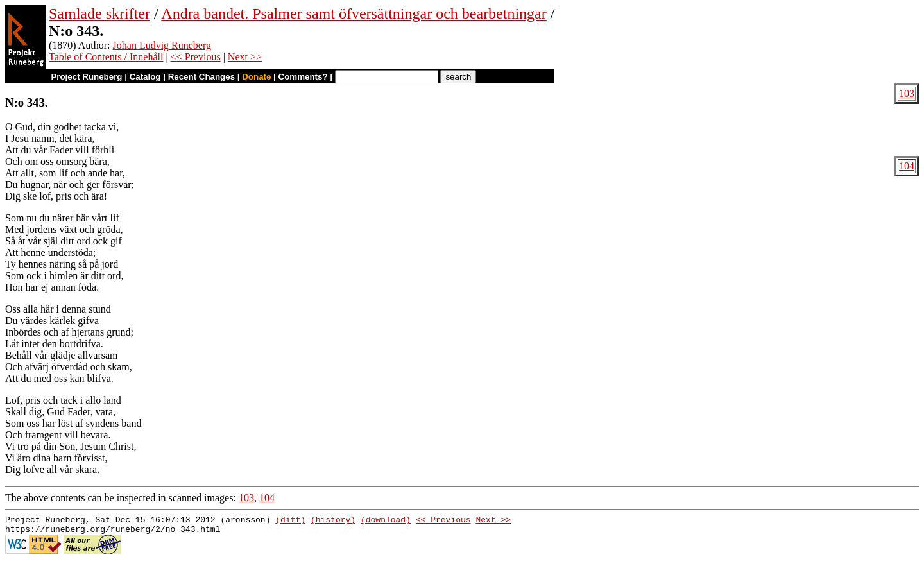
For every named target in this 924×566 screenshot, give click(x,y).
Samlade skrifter (99, 13)
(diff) (290, 521)
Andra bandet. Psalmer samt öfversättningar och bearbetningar (354, 13)
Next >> (245, 57)
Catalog (145, 77)
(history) (333, 521)
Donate (256, 77)
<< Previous (196, 57)
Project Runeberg (86, 77)
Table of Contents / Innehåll (106, 57)
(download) (386, 521)
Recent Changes (201, 77)
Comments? (303, 77)
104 (907, 166)
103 (907, 93)
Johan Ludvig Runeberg (162, 45)
